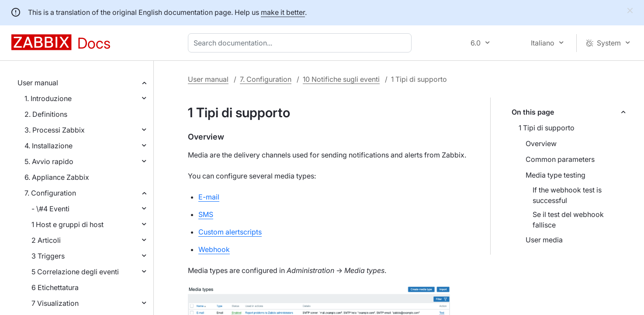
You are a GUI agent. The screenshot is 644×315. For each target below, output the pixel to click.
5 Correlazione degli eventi (75, 272)
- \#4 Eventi (50, 209)
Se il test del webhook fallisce (568, 220)
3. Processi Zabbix (55, 130)
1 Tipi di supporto (547, 128)
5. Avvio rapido (49, 161)
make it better (283, 12)
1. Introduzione (48, 98)
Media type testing (556, 175)
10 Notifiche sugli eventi (341, 79)
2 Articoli (46, 240)
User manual (38, 83)
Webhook (214, 249)
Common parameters (560, 159)
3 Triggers (48, 256)
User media (544, 240)
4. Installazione (48, 146)
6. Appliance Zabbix (57, 177)
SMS (206, 214)
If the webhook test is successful (567, 195)
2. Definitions (46, 114)
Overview (541, 143)
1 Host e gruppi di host (68, 224)
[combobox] (301, 43)
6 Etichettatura (55, 287)
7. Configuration (50, 193)
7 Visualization (55, 303)
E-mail (209, 197)
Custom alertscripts (230, 232)
